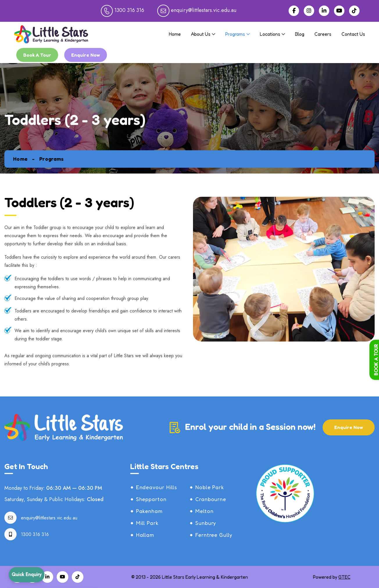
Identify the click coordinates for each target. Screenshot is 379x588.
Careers (323, 34)
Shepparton (151, 499)
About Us (201, 34)
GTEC (344, 577)
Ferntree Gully (214, 535)
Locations (270, 34)
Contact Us (353, 34)
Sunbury (206, 523)
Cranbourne (211, 499)
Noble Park (210, 487)
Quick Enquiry (27, 574)
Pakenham (149, 511)
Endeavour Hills (157, 487)
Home (175, 34)
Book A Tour (37, 55)
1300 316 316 (35, 534)
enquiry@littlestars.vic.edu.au (49, 518)
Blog (300, 34)
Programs (235, 34)
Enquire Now (86, 55)
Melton (204, 511)
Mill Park (147, 523)
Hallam (145, 535)
